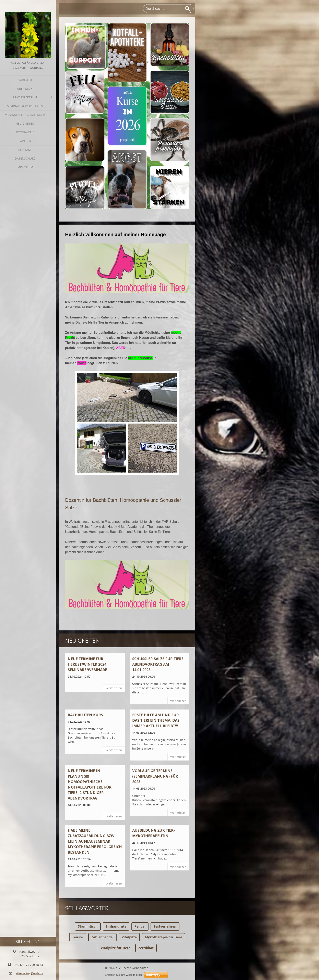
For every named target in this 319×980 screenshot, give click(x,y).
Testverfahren (165, 926)
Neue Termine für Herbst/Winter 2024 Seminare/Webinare (87, 664)
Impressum (25, 167)
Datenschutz (25, 158)
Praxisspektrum (25, 97)
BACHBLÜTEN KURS (85, 715)
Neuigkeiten (25, 123)
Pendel (140, 926)
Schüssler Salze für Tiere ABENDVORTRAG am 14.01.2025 (158, 664)
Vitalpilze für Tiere (115, 948)
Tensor (78, 937)
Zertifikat (146, 948)
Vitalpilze (129, 937)
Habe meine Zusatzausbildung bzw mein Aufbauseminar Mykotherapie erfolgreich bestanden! (95, 841)
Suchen (188, 9)
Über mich (25, 89)
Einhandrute (116, 926)
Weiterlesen (114, 688)
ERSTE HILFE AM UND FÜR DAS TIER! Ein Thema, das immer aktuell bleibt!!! (156, 720)
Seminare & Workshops (25, 106)
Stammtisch (88, 926)
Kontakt (25, 150)
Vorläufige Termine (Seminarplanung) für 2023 (155, 776)
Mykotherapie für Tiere (163, 937)
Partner (25, 141)
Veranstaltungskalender (25, 115)
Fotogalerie (25, 132)
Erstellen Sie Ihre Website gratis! (124, 975)
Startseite (25, 80)
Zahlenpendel (102, 937)
